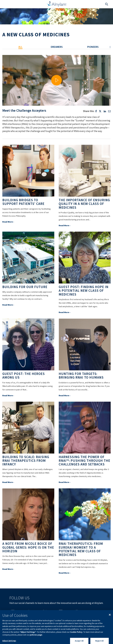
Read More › (8, 222)
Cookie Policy (76, 638)
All (20, 47)
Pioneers (93, 47)
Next (108, 47)
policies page (36, 641)
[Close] (110, 621)
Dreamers (57, 47)
